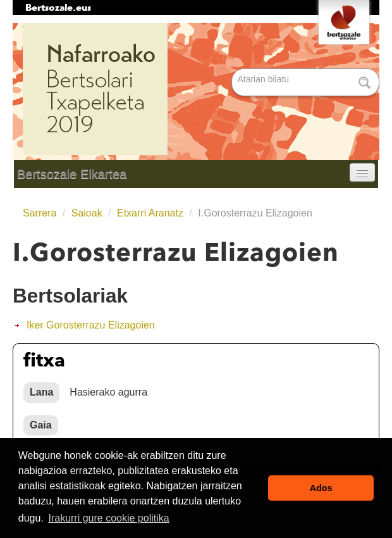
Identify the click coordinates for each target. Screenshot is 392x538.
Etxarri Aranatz (150, 213)
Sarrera (40, 213)
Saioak (87, 213)
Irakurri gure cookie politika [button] (108, 518)
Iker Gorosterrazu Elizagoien (91, 325)
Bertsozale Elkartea (72, 174)
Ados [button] (321, 488)
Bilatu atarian (233, 69)
